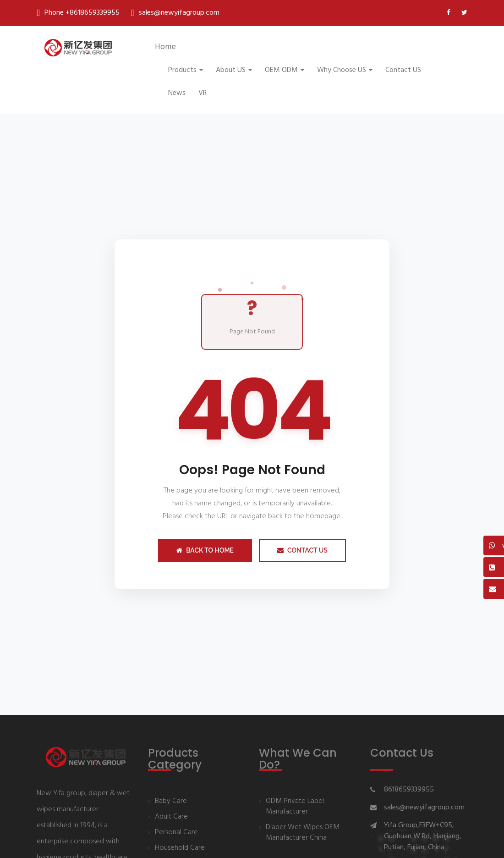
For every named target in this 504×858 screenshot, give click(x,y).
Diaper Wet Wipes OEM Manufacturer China (303, 833)
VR (203, 93)
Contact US (403, 70)
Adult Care (171, 817)
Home (165, 47)
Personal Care (176, 833)
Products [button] (186, 70)
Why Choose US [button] (345, 70)
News (177, 93)
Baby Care (171, 801)
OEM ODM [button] (285, 70)
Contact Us (302, 550)
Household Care (180, 848)
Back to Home (205, 550)
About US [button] (234, 70)
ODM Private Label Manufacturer (295, 807)
